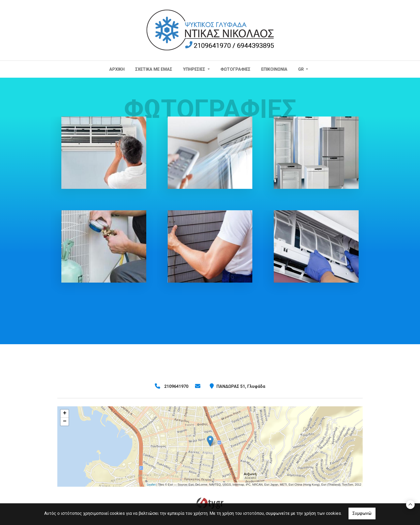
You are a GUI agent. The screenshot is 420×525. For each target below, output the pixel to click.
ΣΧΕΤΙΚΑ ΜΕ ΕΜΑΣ (154, 69)
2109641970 (176, 386)
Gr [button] (301, 69)
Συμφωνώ (362, 513)
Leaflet (151, 485)
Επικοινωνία (274, 69)
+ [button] (65, 414)
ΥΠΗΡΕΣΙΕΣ (195, 69)
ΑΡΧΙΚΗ (117, 69)
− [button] (65, 422)
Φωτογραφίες (235, 69)
